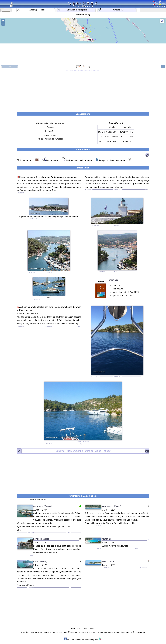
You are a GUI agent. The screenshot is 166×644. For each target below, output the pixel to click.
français (162, 2)
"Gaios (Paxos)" (83, 451)
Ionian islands (50, 135)
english (155, 2)
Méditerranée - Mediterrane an (50, 123)
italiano (155, 6)
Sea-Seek (83, 3)
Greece (50, 127)
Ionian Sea (50, 131)
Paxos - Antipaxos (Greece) (50, 139)
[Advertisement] (83, 90)
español (162, 6)
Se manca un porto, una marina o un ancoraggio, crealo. (94, 632)
